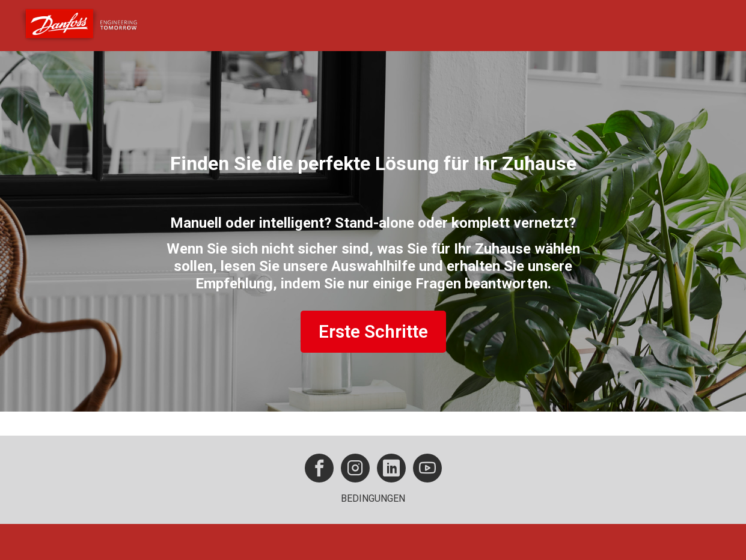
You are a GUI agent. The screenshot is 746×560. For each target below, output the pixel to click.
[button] (319, 468)
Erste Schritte (373, 331)
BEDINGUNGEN (373, 498)
